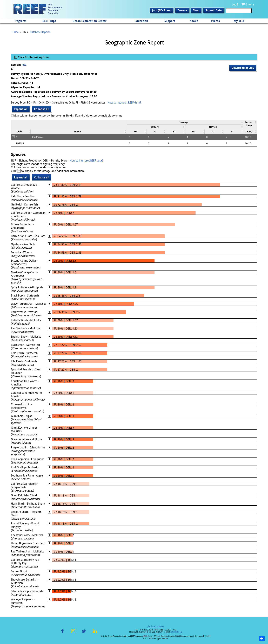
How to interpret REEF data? (124, 102)
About (194, 21)
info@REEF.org (176, 632)
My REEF (239, 21)
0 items (250, 4)
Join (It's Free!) (162, 10)
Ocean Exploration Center (89, 21)
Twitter (84, 633)
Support (170, 21)
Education (141, 21)
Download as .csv (243, 68)
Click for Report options (33, 57)
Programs (20, 21)
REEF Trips (49, 21)
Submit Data (214, 10)
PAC (24, 65)
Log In (236, 4)
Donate (182, 10)
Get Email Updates (156, 626)
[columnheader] (185, 122)
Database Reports (40, 32)
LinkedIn (95, 633)
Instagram (73, 633)
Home (15, 32)
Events (215, 21)
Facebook (62, 633)
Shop (196, 10)
